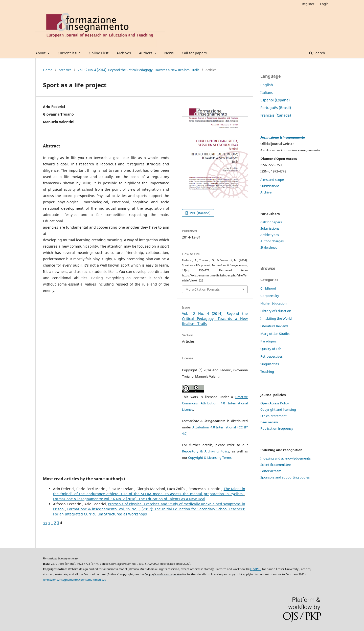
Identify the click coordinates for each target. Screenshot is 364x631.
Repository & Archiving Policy (206, 451)
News (169, 53)
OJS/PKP (256, 569)
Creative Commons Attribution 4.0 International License (215, 403)
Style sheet (269, 247)
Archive (266, 192)
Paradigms (268, 341)
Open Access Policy (275, 403)
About (41, 53)
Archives (124, 53)
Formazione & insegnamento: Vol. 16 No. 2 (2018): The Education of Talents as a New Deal (129, 499)
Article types (270, 235)
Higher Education (274, 303)
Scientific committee (276, 465)
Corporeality (270, 296)
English (267, 85)
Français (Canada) (276, 115)
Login (324, 4)
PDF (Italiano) (200, 213)
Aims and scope (272, 180)
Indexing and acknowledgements (286, 458)
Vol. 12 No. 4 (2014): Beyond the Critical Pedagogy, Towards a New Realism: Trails (138, 70)
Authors (146, 53)
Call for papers (194, 53)
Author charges (272, 241)
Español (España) (275, 100)
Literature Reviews (274, 326)
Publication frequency (277, 428)
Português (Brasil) (276, 108)
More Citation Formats (203, 289)
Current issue (69, 53)
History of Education (276, 311)
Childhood (268, 288)
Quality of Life (271, 349)
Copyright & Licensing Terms (210, 458)
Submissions (270, 186)
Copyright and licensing (278, 409)
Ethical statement (274, 416)
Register (308, 4)
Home (48, 70)
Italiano (267, 92)
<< (45, 523)
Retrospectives (271, 356)
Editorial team (271, 471)
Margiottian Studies (275, 334)
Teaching (267, 372)
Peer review (269, 422)
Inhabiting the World (276, 318)
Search (317, 53)
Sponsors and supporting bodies (285, 477)
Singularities (270, 364)
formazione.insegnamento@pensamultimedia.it (74, 580)
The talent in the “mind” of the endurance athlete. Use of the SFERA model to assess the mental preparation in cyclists (149, 491)
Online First (99, 53)
